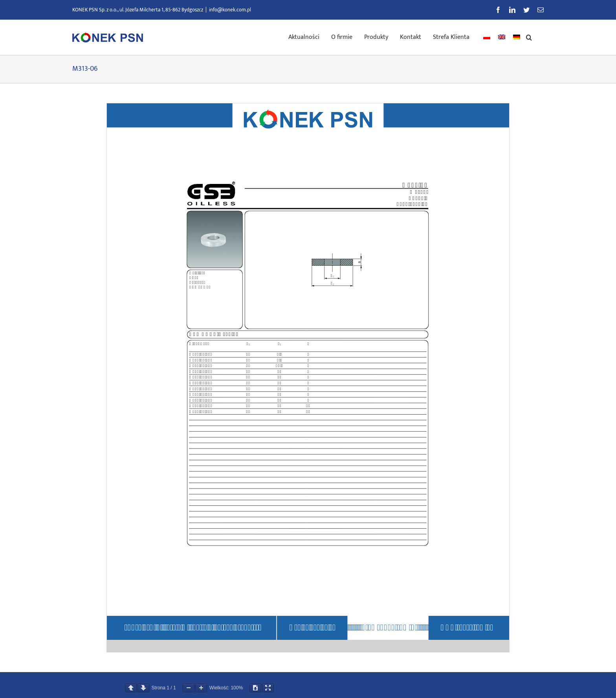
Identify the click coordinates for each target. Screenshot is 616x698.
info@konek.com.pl (230, 10)
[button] (529, 37)
